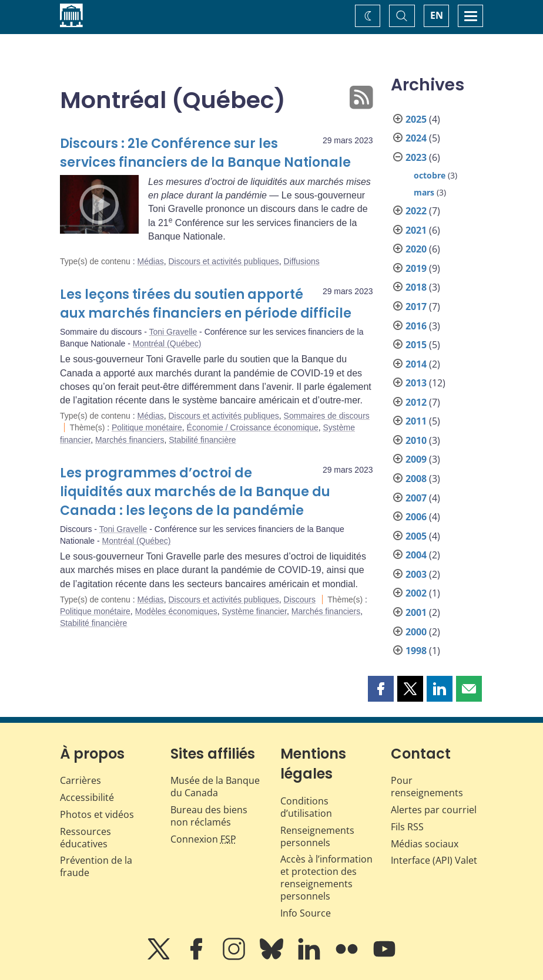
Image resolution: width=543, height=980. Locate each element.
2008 (416, 479)
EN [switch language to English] (437, 15)
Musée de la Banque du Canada (215, 787)
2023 (416, 157)
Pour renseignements (427, 787)
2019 (416, 268)
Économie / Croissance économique (253, 427)
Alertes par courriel (434, 810)
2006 (416, 517)
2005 (416, 536)
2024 (416, 138)
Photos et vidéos (97, 814)
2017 (416, 307)
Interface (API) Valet (434, 860)
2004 (416, 555)
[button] (381, 689)
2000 (416, 632)
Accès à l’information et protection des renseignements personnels (326, 877)
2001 (416, 612)
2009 (416, 459)
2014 (416, 364)
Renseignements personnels (317, 836)
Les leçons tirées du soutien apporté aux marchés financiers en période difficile (206, 304)
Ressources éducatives (86, 838)
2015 (416, 345)
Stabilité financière (202, 440)
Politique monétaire (147, 427)
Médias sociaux (425, 844)
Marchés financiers (130, 440)
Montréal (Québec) (167, 343)
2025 (416, 119)
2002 (416, 593)
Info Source (306, 913)
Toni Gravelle (173, 332)
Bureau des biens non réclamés (209, 816)
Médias (151, 261)
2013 (416, 383)
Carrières (81, 780)
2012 (416, 402)
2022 (416, 211)
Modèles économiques (176, 611)
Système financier (255, 611)
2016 (416, 326)
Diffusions (302, 261)
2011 (416, 421)
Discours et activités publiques (223, 261)
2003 (416, 574)
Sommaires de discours (327, 416)
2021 (416, 230)
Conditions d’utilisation (306, 807)
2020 (416, 249)
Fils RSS (407, 827)
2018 (416, 287)
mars (424, 192)
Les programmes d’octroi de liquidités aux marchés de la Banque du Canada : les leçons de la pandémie (195, 492)
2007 (416, 498)
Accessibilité (87, 797)
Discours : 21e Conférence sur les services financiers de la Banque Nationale (205, 153)
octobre (430, 175)
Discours (300, 600)
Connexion (203, 839)
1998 (416, 651)
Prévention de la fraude (96, 866)
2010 (416, 440)
